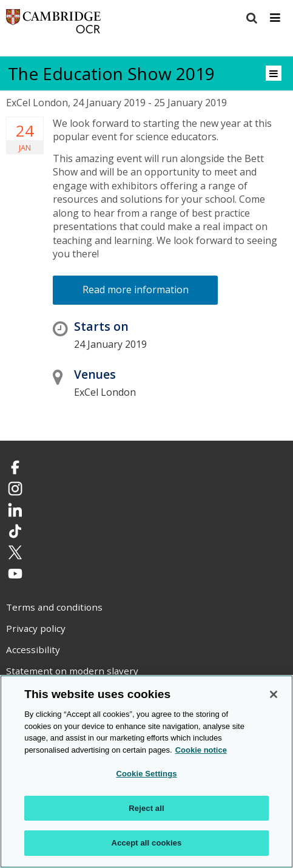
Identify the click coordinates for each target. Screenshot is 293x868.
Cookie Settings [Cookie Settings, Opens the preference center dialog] (146, 774)
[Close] (274, 694)
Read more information (136, 290)
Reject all (146, 808)
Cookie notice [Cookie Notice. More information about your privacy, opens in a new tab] (201, 750)
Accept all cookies (147, 843)
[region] (146, 771)
